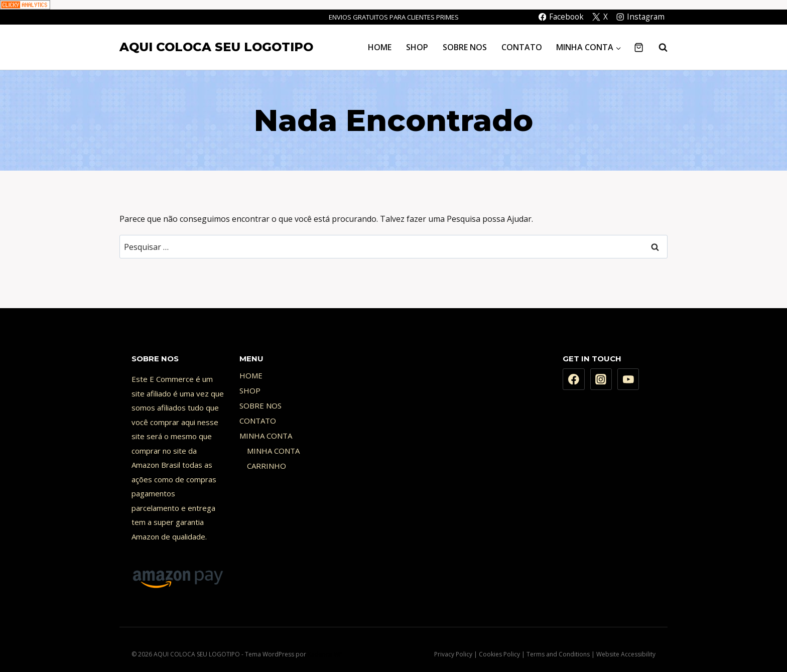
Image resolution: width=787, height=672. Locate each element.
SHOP (417, 47)
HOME (380, 47)
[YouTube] (628, 379)
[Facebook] (574, 379)
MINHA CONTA (266, 436)
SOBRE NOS (465, 47)
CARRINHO (267, 466)
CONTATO (522, 47)
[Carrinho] (639, 47)
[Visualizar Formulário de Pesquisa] (658, 47)
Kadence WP (325, 654)
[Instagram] (601, 379)
